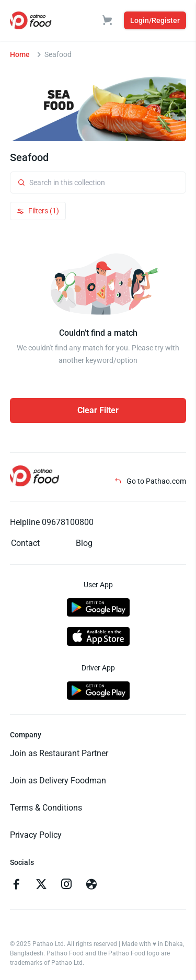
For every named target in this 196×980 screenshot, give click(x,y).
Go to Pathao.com (150, 481)
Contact (25, 543)
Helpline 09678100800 (52, 522)
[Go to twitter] (41, 885)
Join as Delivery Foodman (58, 780)
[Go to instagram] (66, 885)
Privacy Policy (36, 835)
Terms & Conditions (46, 808)
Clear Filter (98, 410)
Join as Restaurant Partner (59, 753)
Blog (84, 543)
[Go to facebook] (16, 885)
